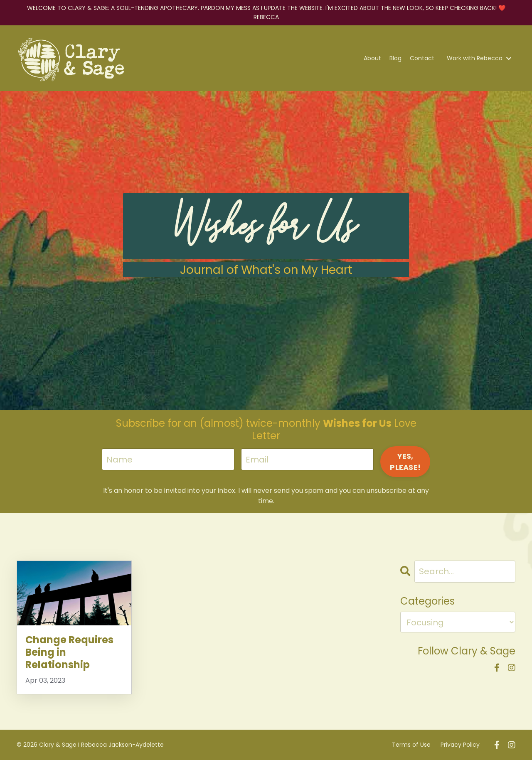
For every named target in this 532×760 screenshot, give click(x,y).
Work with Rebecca (479, 58)
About (372, 58)
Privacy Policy (460, 745)
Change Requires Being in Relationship (69, 652)
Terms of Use (411, 745)
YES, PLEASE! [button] (405, 462)
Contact (422, 58)
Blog (395, 58)
